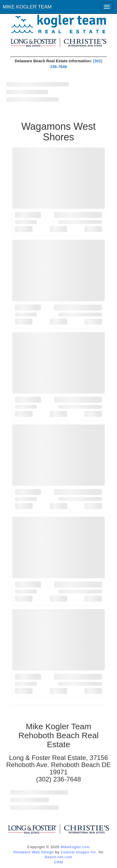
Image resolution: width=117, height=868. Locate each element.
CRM (59, 862)
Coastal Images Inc (78, 852)
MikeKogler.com (75, 847)
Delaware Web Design (34, 852)
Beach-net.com (58, 857)
